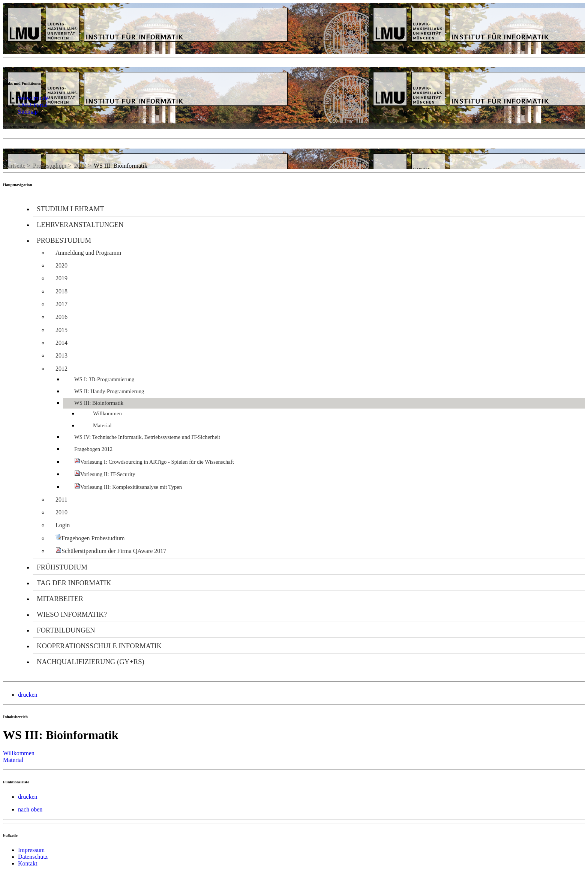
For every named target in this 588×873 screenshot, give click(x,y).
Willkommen (19, 753)
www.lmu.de (33, 98)
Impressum (31, 850)
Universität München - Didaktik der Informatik (164, 11)
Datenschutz (33, 857)
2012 (80, 166)
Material (13, 760)
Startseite (14, 166)
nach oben (30, 809)
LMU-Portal (33, 105)
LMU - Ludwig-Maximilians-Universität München (43, 17)
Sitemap (28, 112)
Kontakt (28, 863)
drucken (28, 695)
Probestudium (50, 166)
